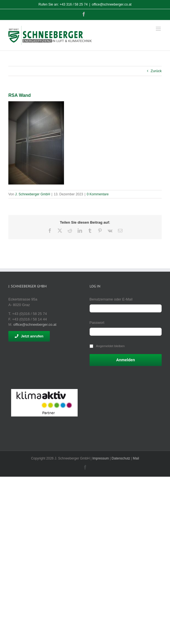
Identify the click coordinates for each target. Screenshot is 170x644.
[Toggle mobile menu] (159, 29)
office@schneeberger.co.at (112, 4)
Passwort (97, 323)
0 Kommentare (98, 194)
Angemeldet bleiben (110, 346)
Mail (136, 458)
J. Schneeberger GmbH (33, 194)
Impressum (101, 458)
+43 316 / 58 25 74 (73, 4)
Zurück (156, 71)
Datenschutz (121, 458)
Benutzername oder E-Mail (111, 299)
